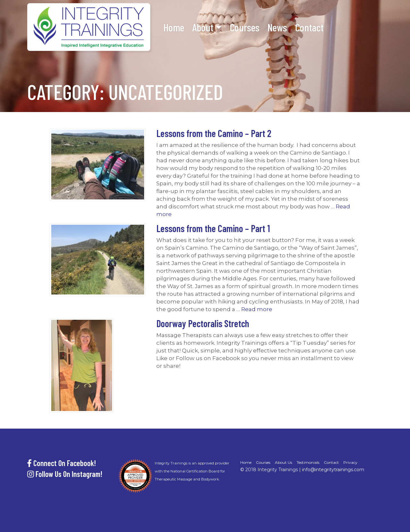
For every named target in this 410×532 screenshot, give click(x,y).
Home (174, 27)
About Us (283, 462)
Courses (245, 27)
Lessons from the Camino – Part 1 (213, 228)
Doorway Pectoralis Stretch (203, 323)
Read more (257, 309)
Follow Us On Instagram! (65, 474)
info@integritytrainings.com (333, 470)
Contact (309, 27)
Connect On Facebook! (62, 463)
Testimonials (308, 462)
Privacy (350, 462)
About (203, 27)
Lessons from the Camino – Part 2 (214, 133)
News (277, 27)
